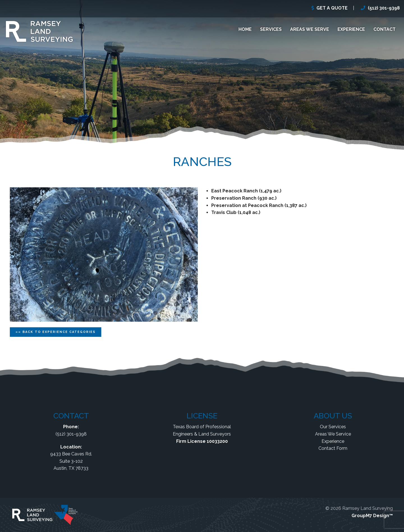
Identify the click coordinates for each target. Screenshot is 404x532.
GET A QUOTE (332, 8)
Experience (351, 29)
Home (245, 29)
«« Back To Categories (56, 332)
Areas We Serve (310, 29)
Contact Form (333, 448)
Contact (385, 29)
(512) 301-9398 (384, 8)
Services (271, 29)
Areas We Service (333, 434)
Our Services (333, 427)
